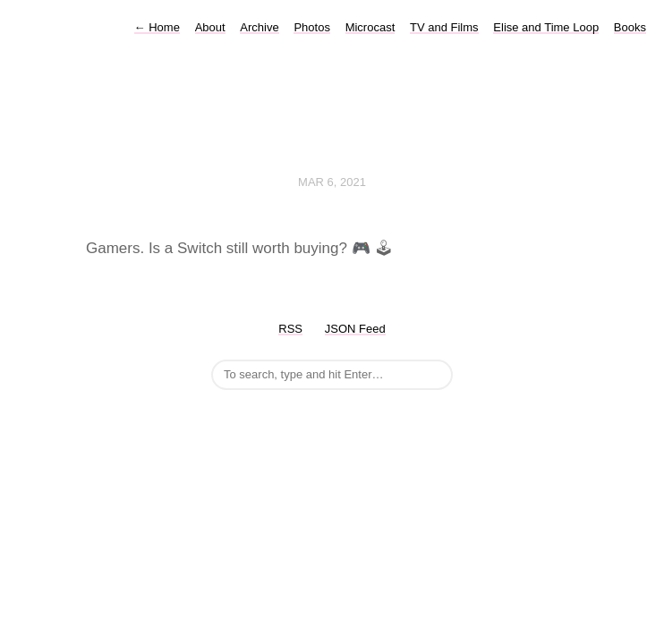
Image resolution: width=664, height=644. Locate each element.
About (210, 27)
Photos (311, 27)
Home (157, 27)
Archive (259, 27)
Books (630, 27)
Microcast (370, 27)
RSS (290, 329)
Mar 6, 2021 (332, 182)
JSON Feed (355, 329)
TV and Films (444, 27)
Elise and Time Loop (546, 27)
